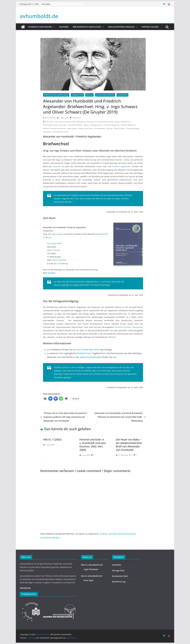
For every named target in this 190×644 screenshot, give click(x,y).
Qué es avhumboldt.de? (92, 576)
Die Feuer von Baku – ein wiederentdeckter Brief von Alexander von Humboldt (129, 445)
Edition (86, 125)
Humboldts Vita (77, 95)
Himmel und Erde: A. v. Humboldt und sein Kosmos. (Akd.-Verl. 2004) (93, 445)
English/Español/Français (121, 27)
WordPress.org (119, 582)
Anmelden (117, 565)
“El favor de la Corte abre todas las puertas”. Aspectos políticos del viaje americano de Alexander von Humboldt (64, 417)
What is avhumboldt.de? (92, 565)
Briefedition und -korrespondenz (56, 95)
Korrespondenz (100, 128)
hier (75, 350)
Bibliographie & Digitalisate (87, 27)
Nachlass (89, 95)
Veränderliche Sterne (60, 132)
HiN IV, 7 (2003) (52, 439)
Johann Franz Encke (86, 128)
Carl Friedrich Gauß (50, 125)
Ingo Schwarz (72, 128)
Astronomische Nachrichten (65, 122)
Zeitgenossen (122, 95)
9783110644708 (59, 260)
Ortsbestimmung (133, 128)
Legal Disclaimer (91, 569)
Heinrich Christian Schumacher (54, 128)
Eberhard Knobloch (75, 125)
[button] (53, 27)
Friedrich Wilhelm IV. (128, 125)
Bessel (117, 122)
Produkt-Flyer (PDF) (90, 350)
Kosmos (110, 128)
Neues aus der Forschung (105, 95)
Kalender (64, 27)
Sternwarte (47, 132)
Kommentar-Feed (120, 576)
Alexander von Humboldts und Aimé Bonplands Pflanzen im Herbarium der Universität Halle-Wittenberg (120, 417)
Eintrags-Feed (118, 570)
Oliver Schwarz (120, 128)
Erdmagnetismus (97, 125)
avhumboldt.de (39, 16)
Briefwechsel (126, 122)
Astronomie (49, 122)
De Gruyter (63, 125)
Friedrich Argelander (112, 125)
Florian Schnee (51, 118)
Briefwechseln (84, 353)
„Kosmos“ (57, 166)
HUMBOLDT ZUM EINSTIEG (40, 27)
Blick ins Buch (49, 273)
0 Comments (76, 118)
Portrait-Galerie (150, 27)
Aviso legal (88, 580)
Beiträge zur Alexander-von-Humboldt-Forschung (95, 122)
